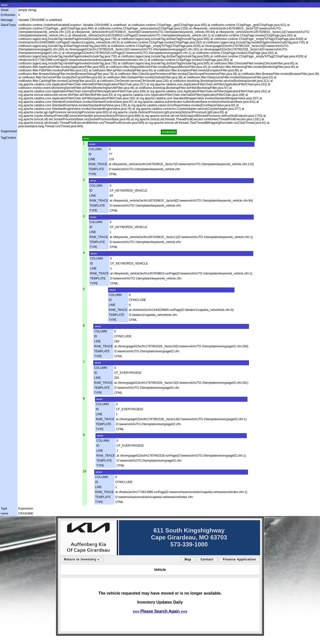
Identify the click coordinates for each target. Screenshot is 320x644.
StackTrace (8, 25)
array (86, 138)
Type (4, 509)
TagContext (8, 138)
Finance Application (239, 559)
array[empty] (169, 132)
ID (90, 154)
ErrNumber (8, 15)
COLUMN (95, 149)
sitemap (62, 639)
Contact (207, 559)
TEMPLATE (96, 169)
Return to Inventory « (82, 559)
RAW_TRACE (98, 164)
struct (4, 5)
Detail (5, 10)
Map (188, 559)
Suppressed (9, 131)
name (4, 514)
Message (7, 20)
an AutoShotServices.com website (245, 639)
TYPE (92, 174)
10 (85, 471)
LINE (92, 159)
